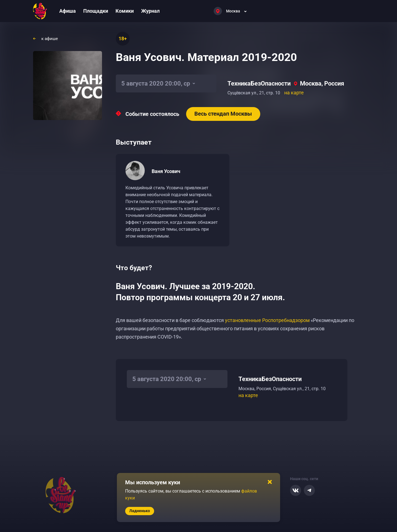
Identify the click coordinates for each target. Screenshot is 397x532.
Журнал (150, 11)
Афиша (68, 11)
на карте (294, 93)
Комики (125, 11)
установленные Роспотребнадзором (267, 320)
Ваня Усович (166, 171)
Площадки (96, 11)
